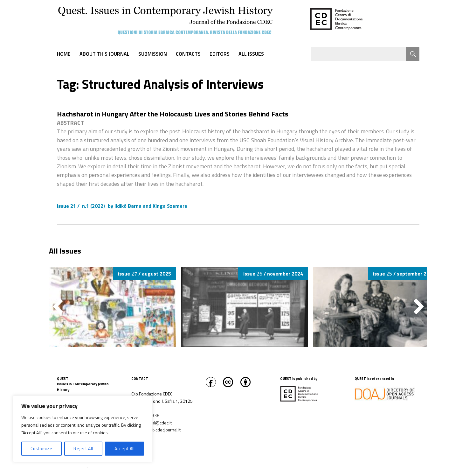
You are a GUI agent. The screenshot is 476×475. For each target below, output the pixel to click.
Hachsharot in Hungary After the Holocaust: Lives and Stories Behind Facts (173, 114)
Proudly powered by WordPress (118, 469)
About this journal (104, 54)
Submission (153, 54)
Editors (220, 54)
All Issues (251, 54)
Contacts (188, 54)
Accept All (125, 448)
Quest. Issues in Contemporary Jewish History (42, 469)
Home (64, 54)
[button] (419, 306)
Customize (41, 448)
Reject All (83, 448)
